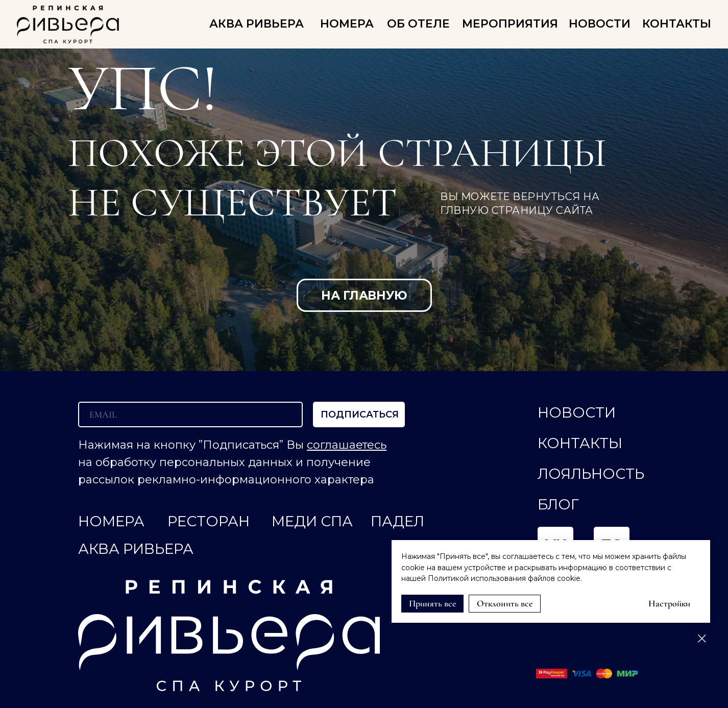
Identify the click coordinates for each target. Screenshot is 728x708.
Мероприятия (510, 24)
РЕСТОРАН (209, 521)
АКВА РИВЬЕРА (257, 24)
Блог (558, 504)
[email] (190, 414)
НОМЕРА (347, 24)
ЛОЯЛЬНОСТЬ (591, 474)
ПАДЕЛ (397, 521)
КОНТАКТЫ (677, 24)
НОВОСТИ (600, 24)
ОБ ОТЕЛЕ (418, 24)
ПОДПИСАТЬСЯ (360, 414)
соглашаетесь (347, 445)
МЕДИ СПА (312, 521)
